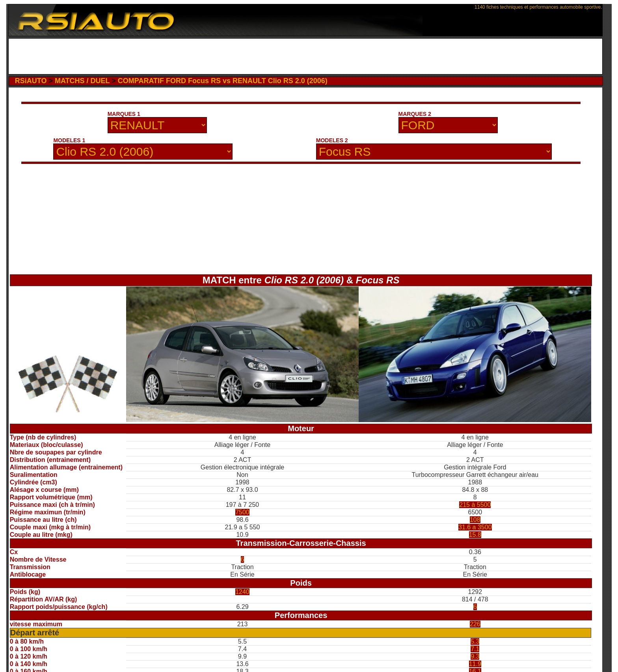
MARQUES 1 (124, 114)
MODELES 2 (332, 140)
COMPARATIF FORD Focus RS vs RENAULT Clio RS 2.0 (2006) (223, 81)
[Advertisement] (305, 56)
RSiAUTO (31, 81)
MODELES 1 (69, 140)
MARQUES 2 (415, 114)
